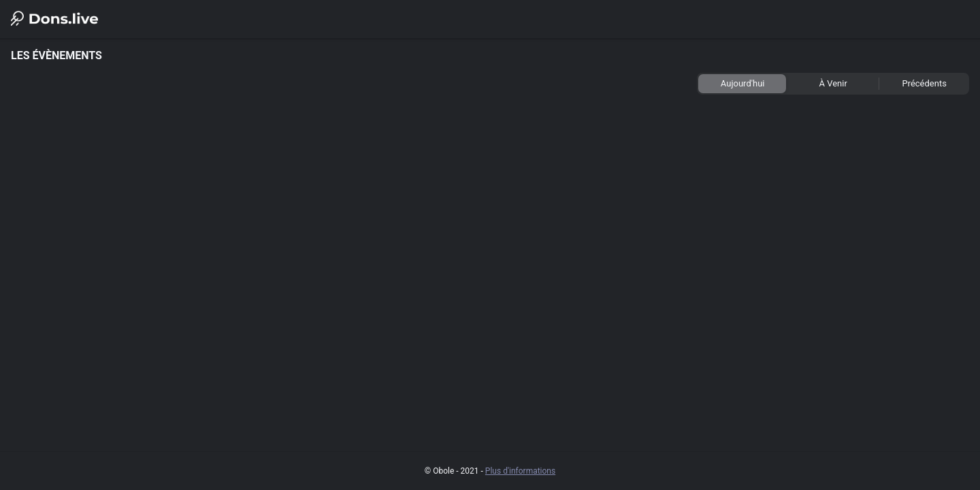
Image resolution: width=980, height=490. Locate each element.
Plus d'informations (520, 471)
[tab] (742, 84)
